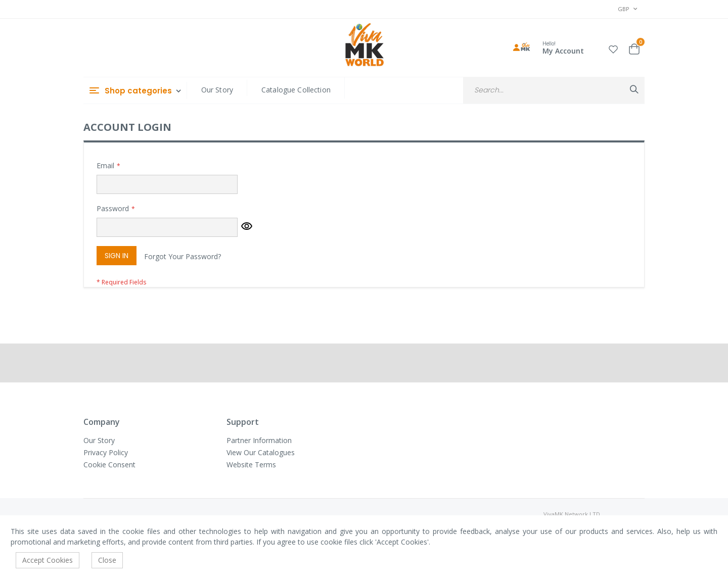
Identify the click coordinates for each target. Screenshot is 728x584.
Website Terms (251, 465)
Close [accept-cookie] (107, 560)
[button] (613, 48)
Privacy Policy (106, 452)
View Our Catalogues (261, 452)
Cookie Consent (109, 465)
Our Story (217, 90)
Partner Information (259, 440)
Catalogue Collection (296, 90)
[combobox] (554, 90)
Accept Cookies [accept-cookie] (48, 560)
